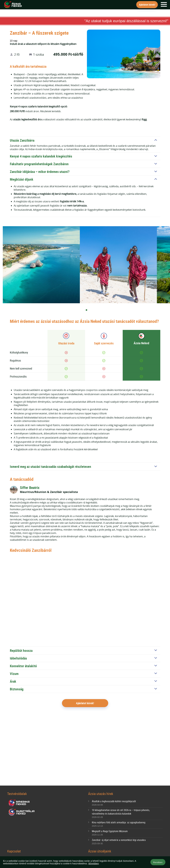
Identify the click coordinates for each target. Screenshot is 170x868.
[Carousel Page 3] (91, 310)
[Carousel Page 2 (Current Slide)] (86, 310)
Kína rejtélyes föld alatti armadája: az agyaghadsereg (119, 822)
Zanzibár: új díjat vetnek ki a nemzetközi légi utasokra (119, 840)
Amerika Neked (20, 803)
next (164, 265)
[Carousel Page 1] (82, 310)
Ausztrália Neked (22, 812)
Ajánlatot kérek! (147, 5)
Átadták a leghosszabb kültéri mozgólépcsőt (114, 801)
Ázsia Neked (13, 5)
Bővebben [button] (94, 863)
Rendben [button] (158, 862)
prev (9, 265)
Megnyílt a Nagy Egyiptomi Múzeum (110, 831)
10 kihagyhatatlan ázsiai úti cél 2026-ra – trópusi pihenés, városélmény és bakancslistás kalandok (121, 812)
